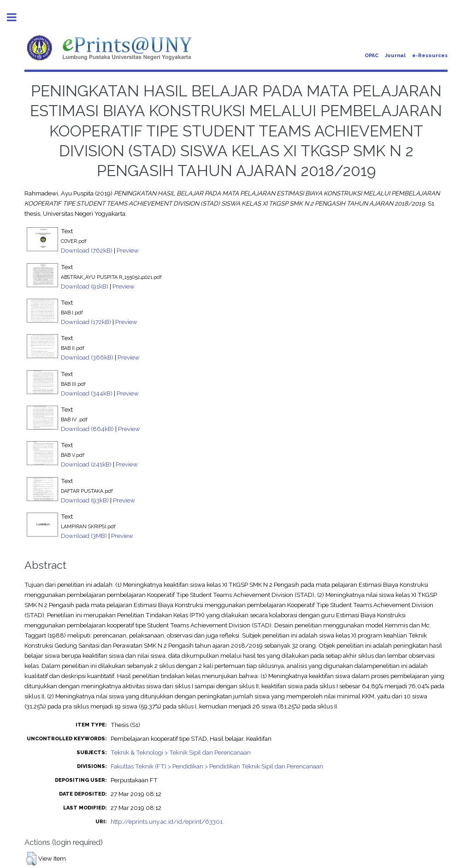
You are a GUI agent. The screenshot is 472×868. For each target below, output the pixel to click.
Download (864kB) (87, 429)
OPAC (372, 56)
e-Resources (430, 56)
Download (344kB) (87, 393)
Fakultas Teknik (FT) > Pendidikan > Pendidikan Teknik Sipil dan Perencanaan (217, 766)
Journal (395, 56)
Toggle (17, 17)
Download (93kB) (85, 500)
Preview (128, 250)
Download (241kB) (86, 464)
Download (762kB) (87, 250)
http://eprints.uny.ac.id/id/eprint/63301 (167, 821)
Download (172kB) (86, 322)
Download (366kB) (87, 357)
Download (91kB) (85, 286)
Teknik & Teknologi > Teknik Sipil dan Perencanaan (181, 752)
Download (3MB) (84, 536)
